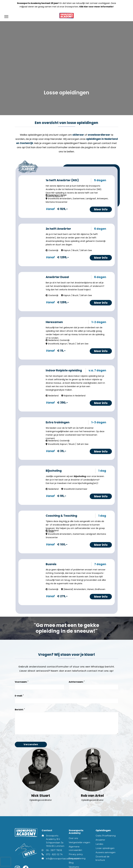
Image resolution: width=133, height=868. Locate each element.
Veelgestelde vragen (79, 842)
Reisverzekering (77, 858)
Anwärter (100, 840)
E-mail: (19, 696)
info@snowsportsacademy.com (62, 859)
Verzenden (31, 744)
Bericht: (20, 710)
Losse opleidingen (105, 848)
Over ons (73, 838)
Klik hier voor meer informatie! (96, 7)
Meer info (101, 209)
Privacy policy (76, 854)
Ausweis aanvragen (106, 852)
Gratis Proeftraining (106, 836)
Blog (71, 863)
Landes (99, 844)
